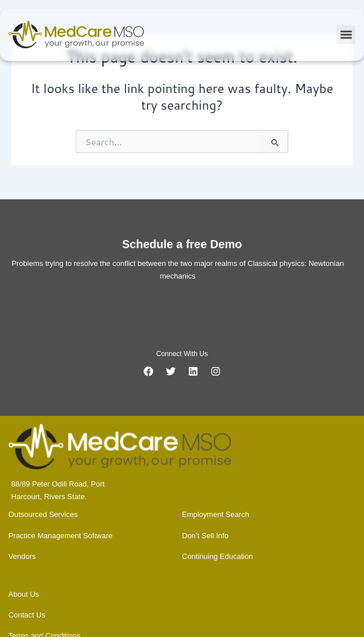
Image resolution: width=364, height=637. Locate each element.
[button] (346, 35)
